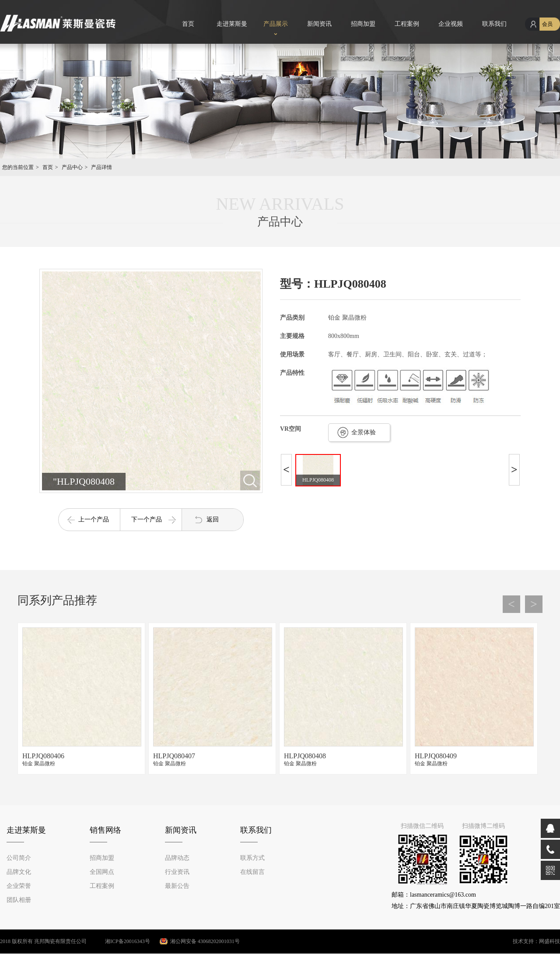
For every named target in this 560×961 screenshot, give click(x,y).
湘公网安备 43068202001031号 (205, 941)
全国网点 (102, 872)
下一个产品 (147, 519)
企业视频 (451, 24)
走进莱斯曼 (232, 24)
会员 (547, 24)
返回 (213, 519)
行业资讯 (177, 872)
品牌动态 (177, 858)
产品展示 (276, 24)
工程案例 (407, 24)
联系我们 (494, 24)
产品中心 (72, 167)
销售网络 (105, 830)
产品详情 (101, 167)
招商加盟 (363, 24)
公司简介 (19, 858)
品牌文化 (19, 872)
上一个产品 (94, 519)
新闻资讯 (319, 24)
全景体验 (364, 432)
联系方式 (252, 858)
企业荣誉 (19, 886)
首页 (188, 24)
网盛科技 (549, 941)
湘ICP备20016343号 (119, 941)
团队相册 (19, 900)
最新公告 (177, 886)
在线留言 (252, 872)
